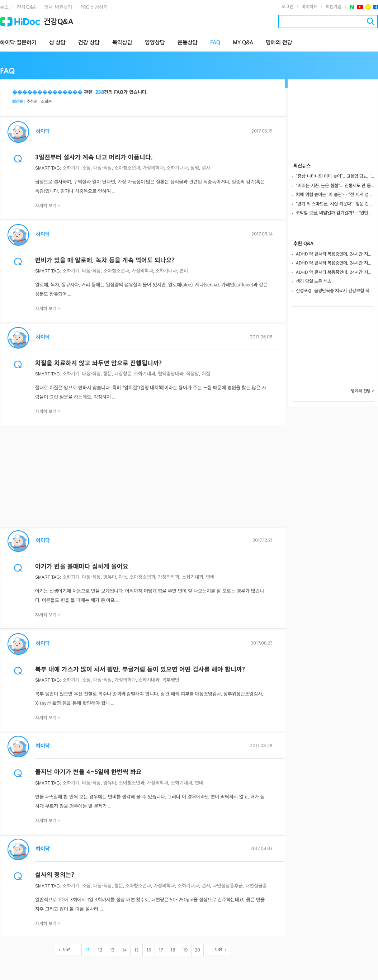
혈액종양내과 (171, 374)
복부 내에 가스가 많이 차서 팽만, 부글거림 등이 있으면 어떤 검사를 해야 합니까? (140, 670)
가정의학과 (153, 168)
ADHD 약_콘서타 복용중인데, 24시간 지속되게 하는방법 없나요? (335, 254)
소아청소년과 (127, 168)
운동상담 (188, 43)
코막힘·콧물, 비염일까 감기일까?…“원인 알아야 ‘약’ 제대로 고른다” (335, 213)
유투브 (360, 7)
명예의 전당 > (363, 391)
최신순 (18, 102)
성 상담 (57, 43)
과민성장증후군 (228, 886)
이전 (67, 950)
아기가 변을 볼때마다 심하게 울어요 (82, 567)
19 (185, 950)
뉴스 (4, 7)
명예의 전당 (279, 43)
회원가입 (334, 7)
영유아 (110, 577)
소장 (86, 168)
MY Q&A (243, 43)
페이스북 (376, 7)
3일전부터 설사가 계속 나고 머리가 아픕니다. (94, 158)
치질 (206, 374)
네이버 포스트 (352, 7)
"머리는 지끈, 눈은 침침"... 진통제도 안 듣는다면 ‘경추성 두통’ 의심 (335, 186)
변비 (184, 271)
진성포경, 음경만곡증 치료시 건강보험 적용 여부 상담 (335, 291)
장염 (195, 168)
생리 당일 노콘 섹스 (314, 281)
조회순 (46, 102)
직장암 (193, 374)
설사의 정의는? (55, 875)
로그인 (287, 7)
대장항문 (123, 374)
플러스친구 (368, 7)
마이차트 (310, 7)
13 (112, 950)
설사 (206, 168)
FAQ (215, 43)
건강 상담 (89, 43)
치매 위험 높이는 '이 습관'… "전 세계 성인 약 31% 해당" (335, 195)
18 (173, 950)
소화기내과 (177, 168)
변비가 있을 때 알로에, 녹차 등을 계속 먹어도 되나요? (105, 261)
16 (149, 950)
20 (197, 950)
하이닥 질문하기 (18, 43)
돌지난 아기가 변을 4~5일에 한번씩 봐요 (88, 772)
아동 (123, 577)
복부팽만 (171, 680)
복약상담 (122, 43)
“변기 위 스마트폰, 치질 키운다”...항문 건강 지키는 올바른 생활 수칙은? (335, 204)
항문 (108, 374)
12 (100, 950)
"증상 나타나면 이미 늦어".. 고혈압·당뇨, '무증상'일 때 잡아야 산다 (335, 176)
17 (161, 950)
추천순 (32, 102)
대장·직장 (103, 168)
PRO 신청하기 (94, 7)
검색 (371, 21)
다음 (219, 950)
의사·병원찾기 (58, 7)
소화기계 (71, 168)
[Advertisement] (143, 477)
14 (124, 950)
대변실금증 (256, 886)
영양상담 (155, 43)
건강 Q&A (26, 7)
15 (137, 950)
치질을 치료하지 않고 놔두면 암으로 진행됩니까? (98, 363)
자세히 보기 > (48, 206)
